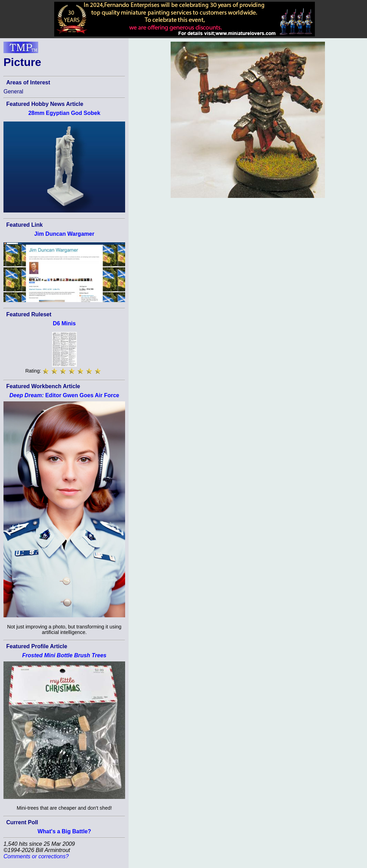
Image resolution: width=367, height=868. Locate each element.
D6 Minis (64, 323)
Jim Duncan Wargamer (64, 234)
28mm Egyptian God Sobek (64, 113)
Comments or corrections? (36, 856)
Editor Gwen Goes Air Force (64, 395)
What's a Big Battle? (64, 831)
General (13, 91)
